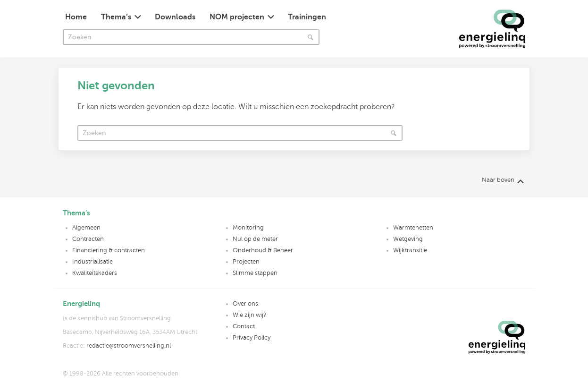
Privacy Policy (252, 338)
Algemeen (86, 228)
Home (76, 17)
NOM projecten (237, 17)
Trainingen (307, 17)
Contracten (88, 239)
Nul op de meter (255, 239)
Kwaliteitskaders (95, 273)
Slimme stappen (255, 273)
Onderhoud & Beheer (263, 250)
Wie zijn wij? (249, 315)
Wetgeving (408, 239)
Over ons (245, 304)
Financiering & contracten (109, 250)
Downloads (175, 17)
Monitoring (248, 228)
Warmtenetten (413, 228)
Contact (244, 326)
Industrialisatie (92, 262)
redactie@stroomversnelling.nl (129, 346)
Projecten (246, 262)
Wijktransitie (410, 250)
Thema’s (116, 17)
